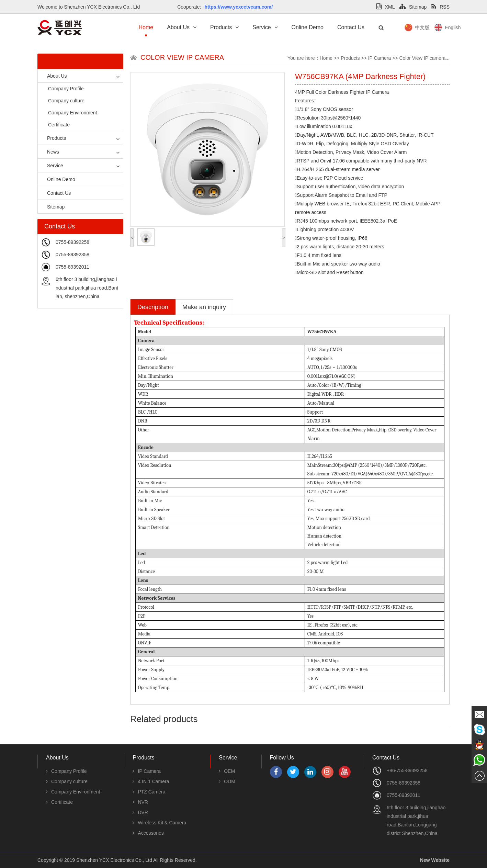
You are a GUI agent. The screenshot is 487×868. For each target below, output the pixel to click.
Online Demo (308, 27)
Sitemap (413, 7)
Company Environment (72, 113)
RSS (440, 7)
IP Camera (380, 58)
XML (386, 7)
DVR (140, 812)
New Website (435, 860)
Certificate (59, 125)
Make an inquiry (204, 307)
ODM (227, 781)
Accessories (148, 833)
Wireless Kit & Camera (159, 823)
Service (265, 27)
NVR (140, 802)
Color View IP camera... (424, 58)
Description (153, 307)
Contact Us (351, 27)
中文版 (450, 27)
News (50, 152)
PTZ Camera (149, 792)
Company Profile (66, 89)
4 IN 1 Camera (151, 781)
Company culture (66, 101)
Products (224, 27)
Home (146, 27)
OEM (227, 771)
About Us (182, 27)
